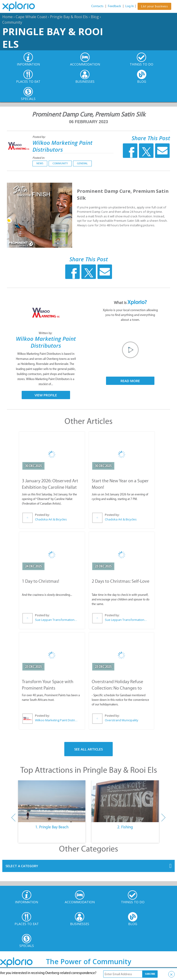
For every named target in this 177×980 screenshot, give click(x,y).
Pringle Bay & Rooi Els (69, 17)
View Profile (46, 395)
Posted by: (39, 137)
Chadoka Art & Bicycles (51, 519)
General (82, 163)
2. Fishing (125, 827)
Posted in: (39, 158)
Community (12, 22)
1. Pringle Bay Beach (52, 827)
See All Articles (88, 749)
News (40, 163)
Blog (95, 17)
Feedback (114, 6)
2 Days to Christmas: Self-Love (121, 581)
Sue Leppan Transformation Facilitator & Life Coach (56, 620)
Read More (130, 381)
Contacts (97, 6)
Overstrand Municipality (122, 720)
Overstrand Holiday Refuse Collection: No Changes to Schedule (117, 688)
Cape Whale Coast (31, 17)
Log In (130, 6)
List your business (154, 6)
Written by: (46, 333)
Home (7, 17)
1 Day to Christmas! (41, 581)
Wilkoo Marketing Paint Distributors (62, 146)
